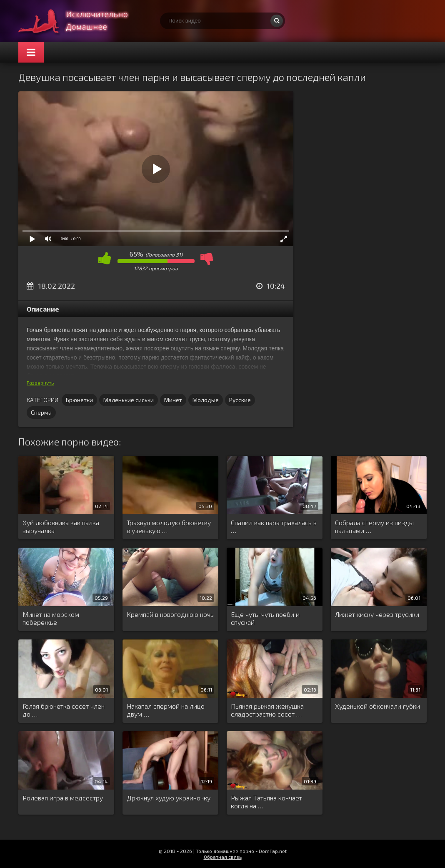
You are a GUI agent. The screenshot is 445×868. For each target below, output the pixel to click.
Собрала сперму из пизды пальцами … (374, 526)
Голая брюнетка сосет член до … (64, 710)
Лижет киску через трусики (377, 614)
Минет (173, 400)
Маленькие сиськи (129, 400)
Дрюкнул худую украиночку (169, 798)
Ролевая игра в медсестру (63, 798)
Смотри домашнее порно (81, 21)
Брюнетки (79, 400)
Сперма (41, 412)
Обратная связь (223, 857)
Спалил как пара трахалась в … (274, 526)
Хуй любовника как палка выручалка (61, 526)
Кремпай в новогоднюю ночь (170, 614)
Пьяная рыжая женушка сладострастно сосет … (267, 710)
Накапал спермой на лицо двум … (166, 710)
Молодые (206, 400)
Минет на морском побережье (51, 618)
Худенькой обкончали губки (377, 706)
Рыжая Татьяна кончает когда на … (266, 802)
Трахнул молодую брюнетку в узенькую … (169, 526)
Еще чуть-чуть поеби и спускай (265, 618)
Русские (240, 400)
